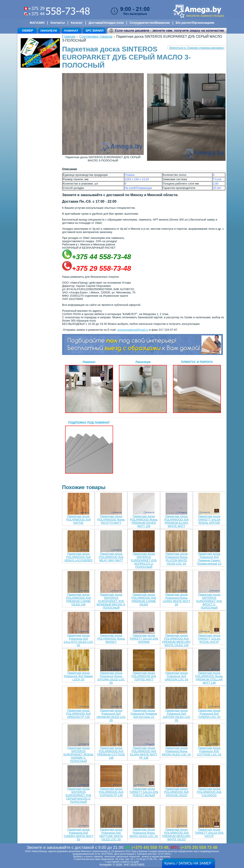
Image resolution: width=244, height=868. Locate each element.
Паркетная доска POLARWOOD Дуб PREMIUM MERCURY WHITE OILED (177, 834)
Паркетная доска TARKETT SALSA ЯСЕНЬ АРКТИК (209, 520)
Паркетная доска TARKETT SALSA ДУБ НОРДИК (144, 639)
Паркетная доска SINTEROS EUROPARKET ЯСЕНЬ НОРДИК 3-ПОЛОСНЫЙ (78, 754)
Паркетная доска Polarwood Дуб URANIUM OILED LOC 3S (111, 715)
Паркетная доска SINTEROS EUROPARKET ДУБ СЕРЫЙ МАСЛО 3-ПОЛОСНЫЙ (78, 795)
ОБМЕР (28, 31)
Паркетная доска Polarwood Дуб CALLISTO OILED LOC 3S (78, 640)
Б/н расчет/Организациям (195, 23)
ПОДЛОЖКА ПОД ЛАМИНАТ (89, 447)
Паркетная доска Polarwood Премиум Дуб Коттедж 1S (144, 714)
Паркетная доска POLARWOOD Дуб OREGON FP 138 (79, 714)
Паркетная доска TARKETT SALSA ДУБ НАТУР (209, 833)
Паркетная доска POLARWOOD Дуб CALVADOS (209, 792)
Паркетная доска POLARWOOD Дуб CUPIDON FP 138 (111, 792)
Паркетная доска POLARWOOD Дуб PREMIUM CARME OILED (144, 599)
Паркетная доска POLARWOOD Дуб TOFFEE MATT (144, 676)
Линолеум (143, 387)
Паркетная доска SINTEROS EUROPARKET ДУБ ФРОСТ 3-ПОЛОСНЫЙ (209, 601)
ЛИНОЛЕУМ (49, 31)
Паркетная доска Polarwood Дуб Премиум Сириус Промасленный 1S (209, 559)
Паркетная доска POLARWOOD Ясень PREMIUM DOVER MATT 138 (144, 521)
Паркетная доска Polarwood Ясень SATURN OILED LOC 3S (111, 678)
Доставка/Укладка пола (106, 23)
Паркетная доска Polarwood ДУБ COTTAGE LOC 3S (209, 751)
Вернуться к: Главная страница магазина (197, 48)
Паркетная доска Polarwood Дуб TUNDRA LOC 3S (209, 714)
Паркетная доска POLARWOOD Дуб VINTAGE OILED (177, 792)
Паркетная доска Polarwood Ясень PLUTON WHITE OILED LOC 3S (176, 559)
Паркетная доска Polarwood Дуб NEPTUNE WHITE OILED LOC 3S (111, 834)
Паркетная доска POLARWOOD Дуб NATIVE (79, 520)
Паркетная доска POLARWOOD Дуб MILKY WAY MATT (111, 557)
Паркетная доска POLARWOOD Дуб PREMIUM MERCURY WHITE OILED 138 (177, 640)
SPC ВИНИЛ (94, 31)
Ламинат (89, 387)
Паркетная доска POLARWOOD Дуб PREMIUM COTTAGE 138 (111, 753)
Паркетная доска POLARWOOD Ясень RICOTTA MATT (111, 520)
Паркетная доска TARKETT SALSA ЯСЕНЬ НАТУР (209, 639)
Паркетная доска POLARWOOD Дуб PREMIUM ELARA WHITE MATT (177, 521)
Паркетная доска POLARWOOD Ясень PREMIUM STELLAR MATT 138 (209, 678)
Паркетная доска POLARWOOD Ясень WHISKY (111, 639)
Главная (69, 37)
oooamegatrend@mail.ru (133, 330)
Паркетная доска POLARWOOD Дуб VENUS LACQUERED (78, 557)
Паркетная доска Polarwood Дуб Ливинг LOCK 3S (78, 676)
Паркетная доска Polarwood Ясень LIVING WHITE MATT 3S (176, 599)
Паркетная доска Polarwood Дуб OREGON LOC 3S (176, 676)
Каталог (77, 23)
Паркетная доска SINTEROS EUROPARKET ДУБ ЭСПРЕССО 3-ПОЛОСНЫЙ (144, 560)
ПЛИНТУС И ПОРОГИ (197, 387)
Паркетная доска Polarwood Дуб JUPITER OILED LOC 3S (176, 715)
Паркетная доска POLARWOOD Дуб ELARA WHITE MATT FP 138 (144, 753)
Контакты (58, 23)
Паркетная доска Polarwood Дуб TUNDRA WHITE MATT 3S (79, 834)
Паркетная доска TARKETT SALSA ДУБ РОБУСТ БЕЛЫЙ (144, 792)
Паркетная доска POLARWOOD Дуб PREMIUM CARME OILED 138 (79, 599)
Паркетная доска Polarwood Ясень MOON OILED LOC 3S (177, 751)
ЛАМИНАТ (71, 31)
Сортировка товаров (96, 37)
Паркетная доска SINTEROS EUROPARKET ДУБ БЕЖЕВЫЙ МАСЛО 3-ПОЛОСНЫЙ (111, 601)
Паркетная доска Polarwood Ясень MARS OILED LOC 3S (144, 833)
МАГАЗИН (37, 23)
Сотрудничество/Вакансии (150, 23)
